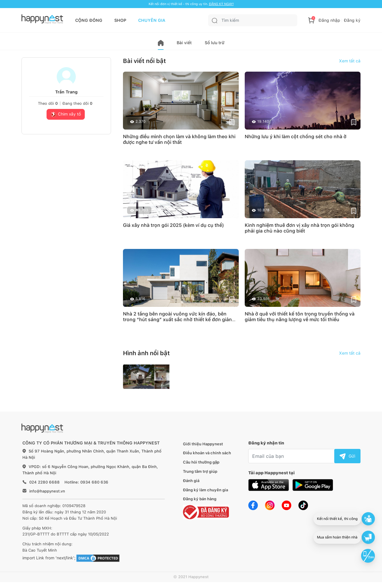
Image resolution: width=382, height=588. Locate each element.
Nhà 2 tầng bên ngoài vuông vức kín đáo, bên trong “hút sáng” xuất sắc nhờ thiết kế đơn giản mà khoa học (177, 320)
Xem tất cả (350, 61)
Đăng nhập (329, 20)
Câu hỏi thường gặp (201, 462)
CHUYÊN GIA (152, 20)
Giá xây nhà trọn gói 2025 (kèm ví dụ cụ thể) (173, 225)
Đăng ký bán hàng (200, 499)
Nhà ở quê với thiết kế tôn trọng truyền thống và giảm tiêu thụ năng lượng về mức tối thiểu (300, 317)
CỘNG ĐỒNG (89, 20)
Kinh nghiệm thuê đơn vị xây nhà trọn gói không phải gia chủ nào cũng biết (299, 228)
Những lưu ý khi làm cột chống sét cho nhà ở (296, 137)
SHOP (120, 20)
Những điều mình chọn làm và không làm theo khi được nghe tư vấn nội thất (179, 139)
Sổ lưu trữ (215, 43)
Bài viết (184, 43)
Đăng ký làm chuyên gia (205, 490)
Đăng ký (352, 20)
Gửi (347, 456)
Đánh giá (191, 481)
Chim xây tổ (66, 115)
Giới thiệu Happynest (203, 444)
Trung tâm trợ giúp (200, 471)
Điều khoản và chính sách (207, 453)
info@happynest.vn (47, 491)
